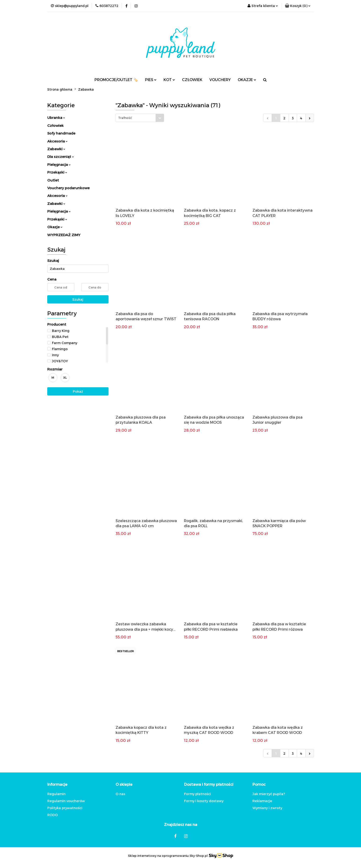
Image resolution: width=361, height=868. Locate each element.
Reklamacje (262, 801)
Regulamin (56, 794)
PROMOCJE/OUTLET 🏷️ (116, 80)
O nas (120, 794)
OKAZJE (247, 80)
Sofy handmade (61, 133)
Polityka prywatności (65, 808)
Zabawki (56, 149)
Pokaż (78, 391)
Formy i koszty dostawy (204, 801)
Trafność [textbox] (125, 118)
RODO (53, 815)
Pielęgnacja (59, 164)
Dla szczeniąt (61, 157)
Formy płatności (197, 794)
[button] (298, 6)
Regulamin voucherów (66, 801)
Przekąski (57, 172)
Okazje (55, 227)
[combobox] (140, 118)
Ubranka (56, 117)
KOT (169, 80)
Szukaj (78, 299)
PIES (151, 80)
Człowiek (55, 125)
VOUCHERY (220, 80)
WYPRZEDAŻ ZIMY (64, 235)
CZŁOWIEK (192, 80)
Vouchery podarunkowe (68, 188)
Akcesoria (57, 141)
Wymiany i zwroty (267, 808)
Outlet (53, 180)
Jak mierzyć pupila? (269, 794)
